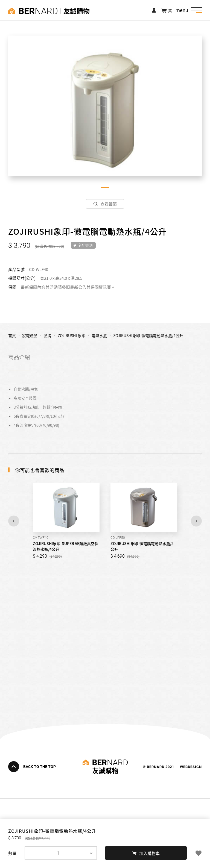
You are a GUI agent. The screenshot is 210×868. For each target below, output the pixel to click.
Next (196, 521)
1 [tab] (105, 188)
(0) (170, 10)
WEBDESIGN (191, 767)
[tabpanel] (105, 106)
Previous (14, 521)
